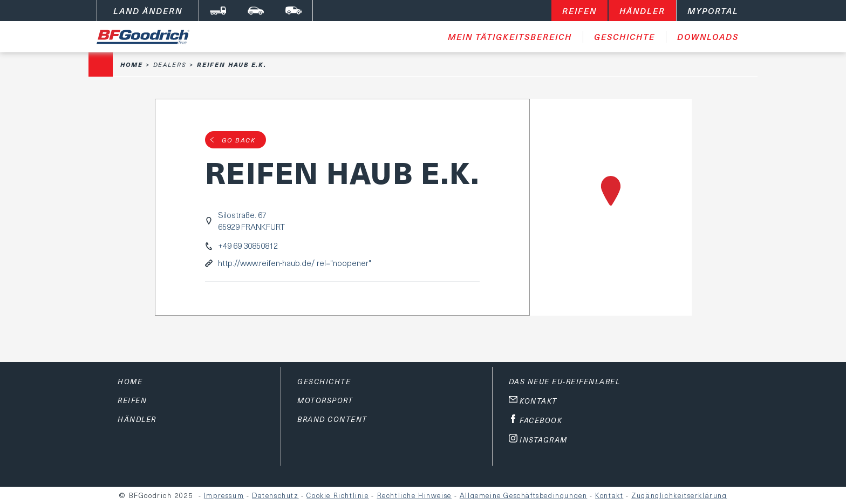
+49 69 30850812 (248, 246)
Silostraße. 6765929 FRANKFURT (251, 221)
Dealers (170, 64)
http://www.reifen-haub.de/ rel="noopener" (295, 263)
